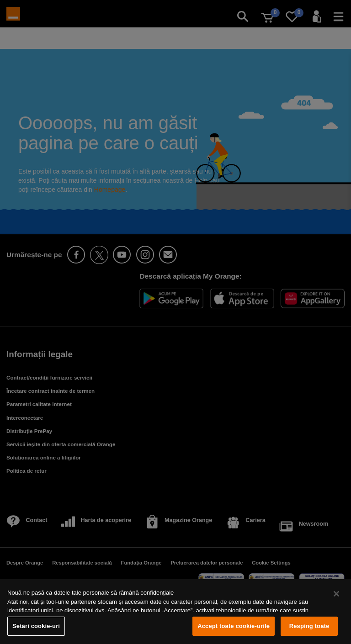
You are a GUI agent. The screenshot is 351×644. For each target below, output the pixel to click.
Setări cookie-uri (36, 626)
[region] (175, 612)
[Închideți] (336, 594)
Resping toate (309, 626)
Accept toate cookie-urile (234, 626)
